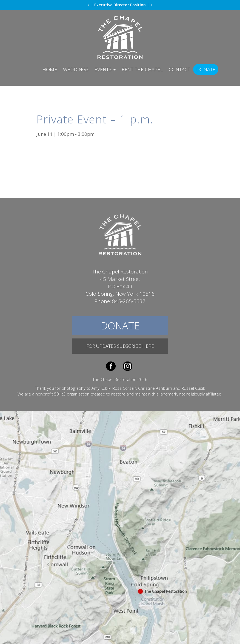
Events (105, 69)
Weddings (76, 69)
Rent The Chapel (142, 69)
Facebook (111, 366)
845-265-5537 (129, 301)
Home (50, 69)
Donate (206, 69)
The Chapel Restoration (120, 37)
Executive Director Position (121, 5)
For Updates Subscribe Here (120, 346)
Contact (179, 69)
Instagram (128, 366)
